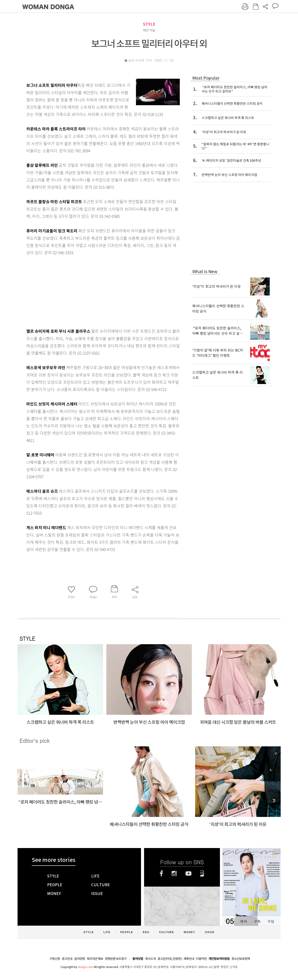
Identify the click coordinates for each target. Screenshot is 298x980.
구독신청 (55, 959)
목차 (244, 921)
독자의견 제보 (95, 959)
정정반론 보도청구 (116, 959)
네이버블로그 (202, 873)
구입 (271, 921)
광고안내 (67, 959)
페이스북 (161, 873)
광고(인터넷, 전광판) (170, 959)
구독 (257, 921)
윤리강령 (80, 959)
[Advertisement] (92, 291)
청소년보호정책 (241, 959)
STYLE (149, 24)
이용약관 (201, 959)
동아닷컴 (138, 959)
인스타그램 (174, 873)
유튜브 (188, 873)
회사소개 (150, 959)
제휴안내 (189, 959)
